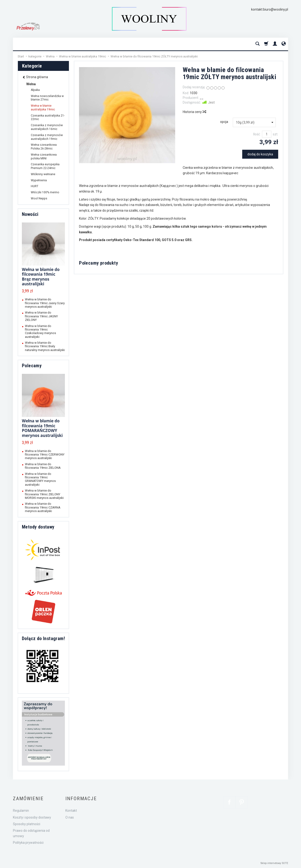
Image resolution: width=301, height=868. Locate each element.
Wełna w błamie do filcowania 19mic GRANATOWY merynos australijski (40, 479)
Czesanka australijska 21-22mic (48, 117)
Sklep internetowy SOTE (274, 863)
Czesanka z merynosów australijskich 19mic (47, 137)
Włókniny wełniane (43, 174)
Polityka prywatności (28, 843)
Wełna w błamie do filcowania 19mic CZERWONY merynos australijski (45, 455)
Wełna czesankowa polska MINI (44, 157)
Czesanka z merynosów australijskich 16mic (47, 127)
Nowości (30, 214)
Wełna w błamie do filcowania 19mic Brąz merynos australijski (41, 277)
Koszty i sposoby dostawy (32, 817)
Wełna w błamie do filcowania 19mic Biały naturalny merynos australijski (45, 346)
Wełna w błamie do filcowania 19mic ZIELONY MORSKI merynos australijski (44, 494)
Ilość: (257, 134)
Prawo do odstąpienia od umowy (31, 833)
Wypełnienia (39, 180)
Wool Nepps (39, 198)
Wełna (31, 84)
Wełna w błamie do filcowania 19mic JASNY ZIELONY (41, 316)
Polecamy (32, 366)
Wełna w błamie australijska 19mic (43, 108)
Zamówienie (28, 799)
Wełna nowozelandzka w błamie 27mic (47, 98)
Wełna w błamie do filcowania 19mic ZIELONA (43, 466)
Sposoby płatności (27, 824)
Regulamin (21, 811)
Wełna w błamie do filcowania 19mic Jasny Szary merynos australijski (45, 303)
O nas (70, 817)
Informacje (81, 799)
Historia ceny (194, 112)
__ (202, 98)
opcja (224, 122)
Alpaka (35, 90)
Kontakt (71, 811)
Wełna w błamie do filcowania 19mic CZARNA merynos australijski (43, 507)
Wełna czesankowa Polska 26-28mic (44, 147)
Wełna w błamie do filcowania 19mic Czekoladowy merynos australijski (40, 331)
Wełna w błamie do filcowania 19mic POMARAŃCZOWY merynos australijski (42, 428)
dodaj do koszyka (260, 154)
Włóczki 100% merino (45, 192)
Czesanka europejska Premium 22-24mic (45, 166)
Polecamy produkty (99, 263)
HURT (35, 186)
